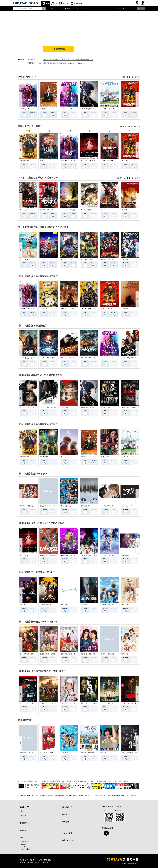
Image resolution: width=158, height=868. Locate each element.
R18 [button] (140, 9)
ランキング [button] (81, 9)
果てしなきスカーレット (88, 161)
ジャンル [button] (53, 9)
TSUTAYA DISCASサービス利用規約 (42, 795)
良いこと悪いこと (66, 506)
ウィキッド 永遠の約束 (68, 210)
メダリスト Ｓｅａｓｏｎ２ (110, 555)
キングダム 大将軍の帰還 (89, 259)
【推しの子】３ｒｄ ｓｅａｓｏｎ (71, 555)
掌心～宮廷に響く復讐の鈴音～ (29, 654)
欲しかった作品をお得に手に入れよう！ (53, 781)
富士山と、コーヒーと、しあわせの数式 (93, 753)
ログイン (143, 5)
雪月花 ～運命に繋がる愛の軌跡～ (112, 654)
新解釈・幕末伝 (25, 161)
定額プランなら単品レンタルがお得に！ (102, 781)
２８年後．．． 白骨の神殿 (69, 309)
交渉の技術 (84, 605)
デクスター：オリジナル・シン (70, 703)
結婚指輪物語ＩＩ (127, 555)
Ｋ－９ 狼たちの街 (26, 358)
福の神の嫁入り (126, 654)
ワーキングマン (25, 210)
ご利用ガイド (121, 9)
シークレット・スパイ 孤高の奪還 (112, 210)
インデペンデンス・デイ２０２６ (50, 358)
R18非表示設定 (26, 849)
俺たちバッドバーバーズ (48, 506)
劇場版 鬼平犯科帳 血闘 (129, 753)
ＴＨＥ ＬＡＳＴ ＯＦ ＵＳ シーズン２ (94, 703)
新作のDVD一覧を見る (131, 77)
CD (56, 3)
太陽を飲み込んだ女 (46, 605)
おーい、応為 (105, 457)
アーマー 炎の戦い (87, 210)
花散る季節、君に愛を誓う (68, 654)
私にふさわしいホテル (47, 753)
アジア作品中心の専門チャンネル (124, 781)
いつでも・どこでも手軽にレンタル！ (28, 781)
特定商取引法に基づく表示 (102, 795)
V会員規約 (27, 795)
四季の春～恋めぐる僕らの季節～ (111, 605)
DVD (47, 3)
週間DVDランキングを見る (129, 126)
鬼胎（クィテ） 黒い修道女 (49, 407)
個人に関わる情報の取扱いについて (83, 795)
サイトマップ (135, 795)
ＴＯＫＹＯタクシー (107, 161)
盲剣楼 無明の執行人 (87, 109)
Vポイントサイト (68, 840)
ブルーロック (125, 259)
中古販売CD (78, 3)
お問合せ (66, 822)
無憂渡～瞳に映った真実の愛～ (49, 654)
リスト (137, 5)
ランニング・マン (127, 109)
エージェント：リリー (67, 109)
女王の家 (23, 605)
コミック (65, 3)
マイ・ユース (65, 605)
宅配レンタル (25, 842)
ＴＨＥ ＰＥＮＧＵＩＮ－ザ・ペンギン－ (134, 703)
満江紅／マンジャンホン (129, 407)
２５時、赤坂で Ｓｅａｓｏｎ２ (111, 506)
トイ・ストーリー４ (46, 259)
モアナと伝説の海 (25, 259)
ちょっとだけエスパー (128, 506)
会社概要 (21, 795)
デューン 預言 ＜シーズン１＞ (111, 703)
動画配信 (23, 830)
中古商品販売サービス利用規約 (62, 795)
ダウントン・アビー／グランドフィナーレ (53, 703)
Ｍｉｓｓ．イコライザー (68, 358)
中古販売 (24, 847)
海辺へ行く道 (65, 753)
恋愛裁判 (43, 109)
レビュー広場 (67, 833)
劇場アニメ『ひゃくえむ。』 (49, 555)
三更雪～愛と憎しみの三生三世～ (91, 654)
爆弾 (42, 161)
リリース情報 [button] (66, 9)
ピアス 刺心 (65, 407)
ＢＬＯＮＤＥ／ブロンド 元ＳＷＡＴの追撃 (135, 358)
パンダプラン (44, 309)
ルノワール (104, 753)
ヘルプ (131, 9)
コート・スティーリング (88, 309)
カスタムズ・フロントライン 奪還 (91, 358)
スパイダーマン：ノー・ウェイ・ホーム (72, 259)
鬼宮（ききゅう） (127, 605)
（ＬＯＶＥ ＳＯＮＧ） (108, 109)
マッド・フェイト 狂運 (27, 407)
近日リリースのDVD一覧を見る (127, 178)
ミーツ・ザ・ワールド (27, 753)
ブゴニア (124, 210)
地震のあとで (85, 506)
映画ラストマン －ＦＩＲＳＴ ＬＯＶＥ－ (53, 210)
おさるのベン (125, 309)
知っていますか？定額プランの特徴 (76, 781)
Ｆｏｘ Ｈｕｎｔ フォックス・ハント (113, 407)
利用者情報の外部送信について (121, 795)
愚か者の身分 (44, 457)
